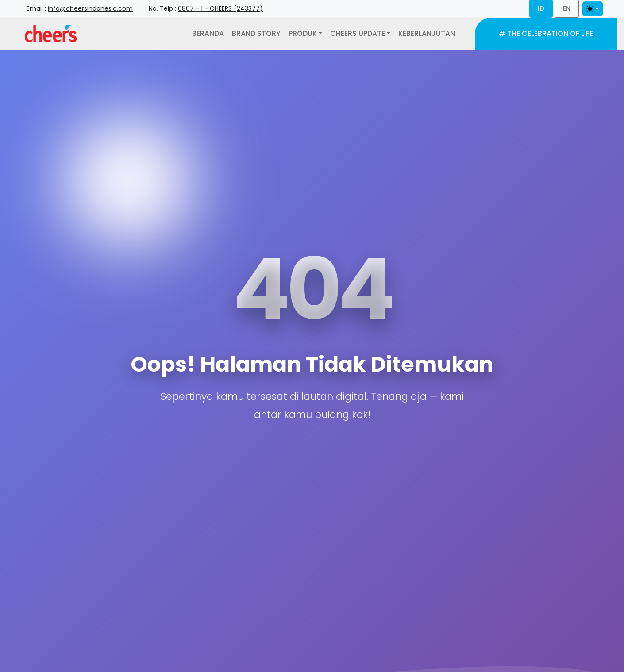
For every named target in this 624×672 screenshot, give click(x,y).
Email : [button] (80, 8)
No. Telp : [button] (206, 8)
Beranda (208, 33)
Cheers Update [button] (358, 33)
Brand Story (256, 33)
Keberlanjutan (427, 33)
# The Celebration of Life (546, 33)
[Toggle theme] (593, 9)
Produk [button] (303, 33)
